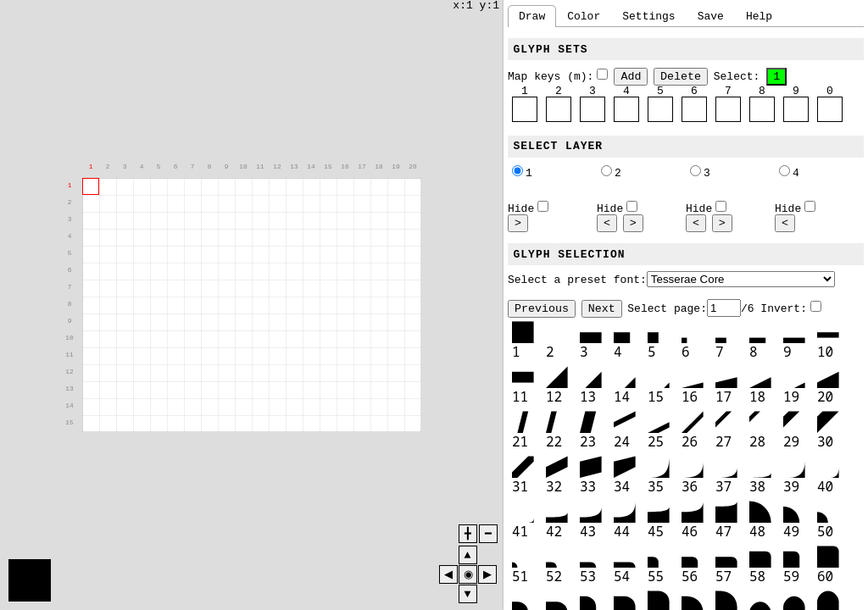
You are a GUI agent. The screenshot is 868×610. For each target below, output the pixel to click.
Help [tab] (759, 16)
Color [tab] (584, 16)
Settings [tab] (648, 16)
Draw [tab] (532, 16)
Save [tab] (711, 16)
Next (602, 309)
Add (631, 76)
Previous (542, 309)
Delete (681, 76)
